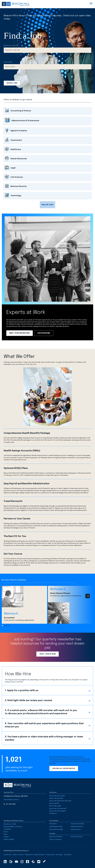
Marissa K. (11, 614)
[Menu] (91, 3)
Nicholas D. (58, 589)
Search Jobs (12, 83)
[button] (47, 205)
